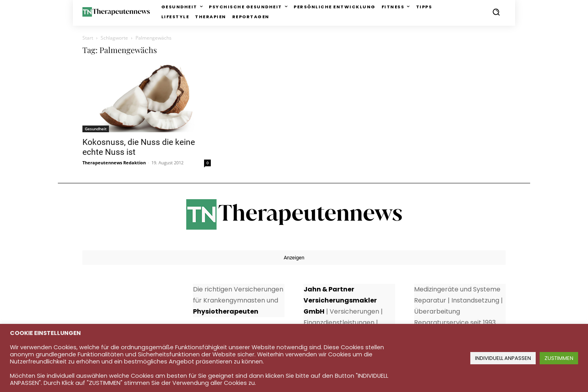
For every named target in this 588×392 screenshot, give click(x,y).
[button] (496, 12)
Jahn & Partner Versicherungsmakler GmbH (340, 300)
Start (88, 38)
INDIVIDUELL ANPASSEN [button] (503, 358)
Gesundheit (96, 129)
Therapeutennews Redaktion (114, 163)
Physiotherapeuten (226, 311)
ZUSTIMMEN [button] (559, 358)
